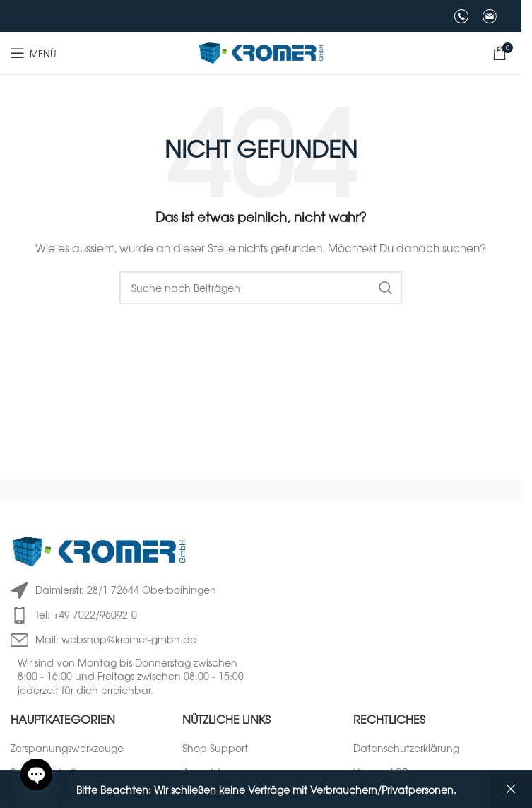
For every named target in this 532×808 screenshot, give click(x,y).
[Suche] (261, 288)
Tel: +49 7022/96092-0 (86, 614)
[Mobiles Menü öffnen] (34, 53)
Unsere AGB (381, 772)
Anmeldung (211, 772)
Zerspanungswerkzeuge (67, 748)
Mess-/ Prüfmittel (49, 797)
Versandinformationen (407, 797)
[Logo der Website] (261, 52)
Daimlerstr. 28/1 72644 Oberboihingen (126, 590)
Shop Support (215, 748)
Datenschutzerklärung (406, 748)
